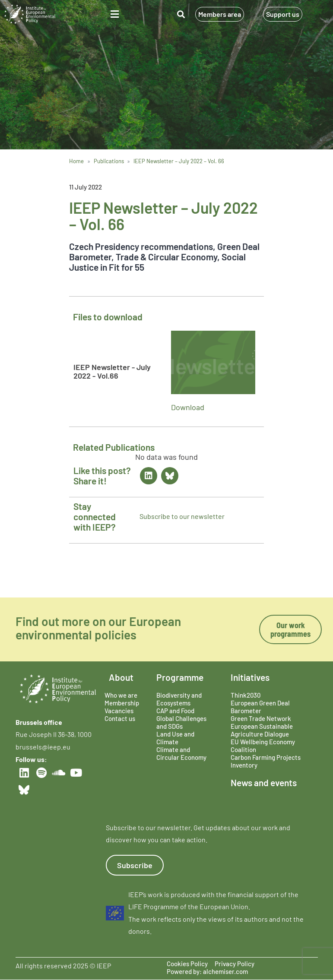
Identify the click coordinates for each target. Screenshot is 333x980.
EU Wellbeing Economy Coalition (263, 746)
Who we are (121, 695)
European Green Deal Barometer (260, 707)
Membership (122, 703)
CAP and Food (175, 711)
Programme (180, 677)
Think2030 (246, 695)
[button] (114, 14)
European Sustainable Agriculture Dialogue (262, 730)
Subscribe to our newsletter (182, 516)
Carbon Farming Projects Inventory (266, 761)
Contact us (120, 718)
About (121, 677)
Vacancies (119, 711)
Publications (109, 161)
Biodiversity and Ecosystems (179, 699)
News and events (264, 782)
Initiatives (250, 677)
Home (76, 161)
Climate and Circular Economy (181, 753)
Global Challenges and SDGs (181, 722)
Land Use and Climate (175, 738)
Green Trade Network (261, 718)
